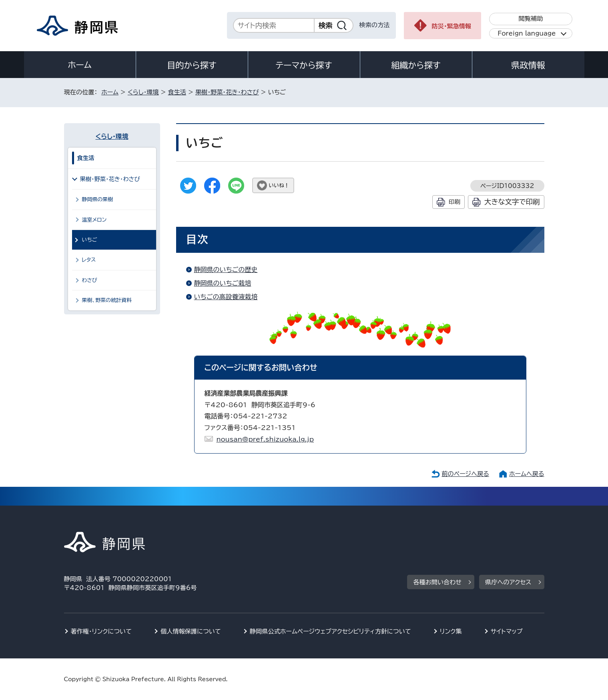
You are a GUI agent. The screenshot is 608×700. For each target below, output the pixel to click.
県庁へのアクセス (508, 582)
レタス (89, 260)
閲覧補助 (531, 19)
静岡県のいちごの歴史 (226, 270)
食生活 (177, 92)
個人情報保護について (191, 631)
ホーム (80, 65)
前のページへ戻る (465, 474)
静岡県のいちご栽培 (223, 283)
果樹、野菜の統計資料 (107, 300)
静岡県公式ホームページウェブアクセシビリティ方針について (330, 631)
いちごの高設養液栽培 (226, 297)
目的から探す (192, 65)
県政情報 (528, 65)
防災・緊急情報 (452, 26)
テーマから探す (304, 65)
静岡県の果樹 (98, 199)
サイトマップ (507, 631)
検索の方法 (375, 25)
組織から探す (416, 65)
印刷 (454, 202)
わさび (90, 280)
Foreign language (527, 33)
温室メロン (94, 220)
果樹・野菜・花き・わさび (227, 92)
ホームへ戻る (527, 474)
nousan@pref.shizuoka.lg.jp (265, 439)
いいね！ (279, 185)
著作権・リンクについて (101, 631)
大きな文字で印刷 (512, 202)
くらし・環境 (143, 92)
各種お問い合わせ (437, 582)
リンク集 (451, 631)
